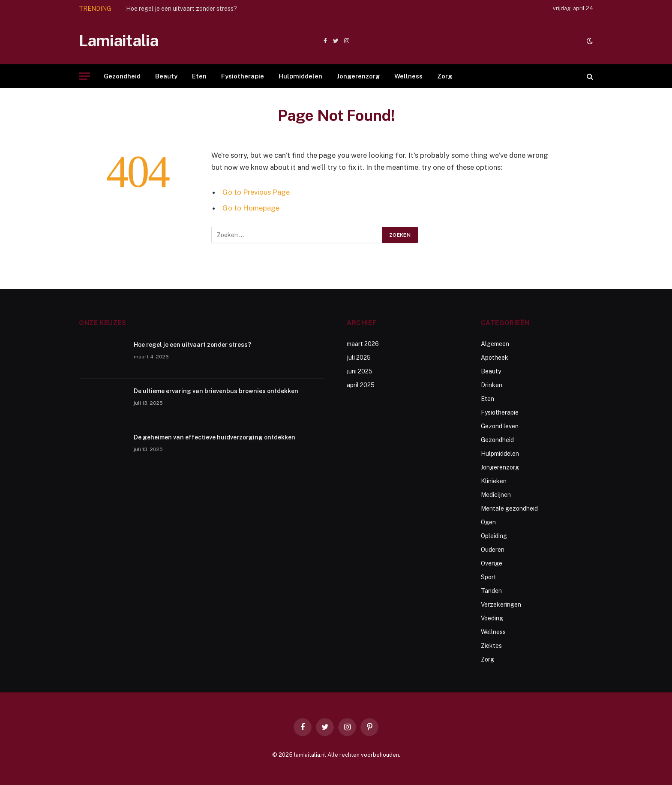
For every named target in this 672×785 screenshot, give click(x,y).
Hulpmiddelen (300, 76)
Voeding (492, 618)
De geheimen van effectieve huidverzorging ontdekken (214, 437)
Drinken (492, 385)
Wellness (408, 76)
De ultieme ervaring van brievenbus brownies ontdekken (216, 391)
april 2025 (361, 385)
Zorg (445, 76)
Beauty (166, 76)
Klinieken (494, 481)
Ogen (488, 522)
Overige (492, 563)
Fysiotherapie (243, 76)
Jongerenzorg (358, 76)
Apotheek (495, 358)
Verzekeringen (501, 605)
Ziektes (491, 646)
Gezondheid (122, 76)
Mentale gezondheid (509, 508)
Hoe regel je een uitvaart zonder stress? (181, 9)
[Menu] (84, 76)
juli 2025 (359, 358)
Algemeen (495, 344)
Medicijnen (496, 495)
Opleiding (494, 536)
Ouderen (493, 550)
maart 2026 (363, 344)
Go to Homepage (251, 208)
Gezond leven (500, 426)
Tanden (491, 591)
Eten (199, 76)
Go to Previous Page (256, 192)
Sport (489, 577)
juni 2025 (360, 371)
